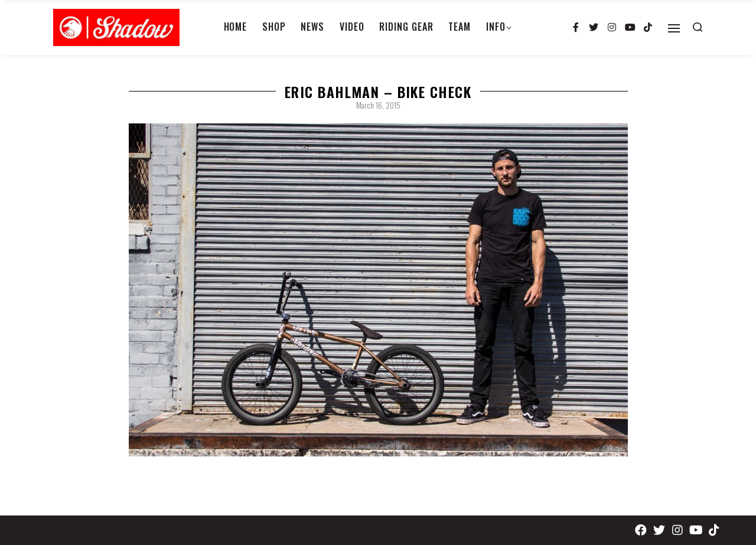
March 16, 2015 (378, 105)
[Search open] (698, 27)
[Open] (674, 28)
